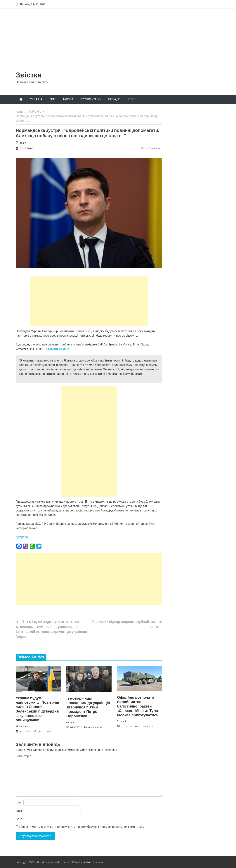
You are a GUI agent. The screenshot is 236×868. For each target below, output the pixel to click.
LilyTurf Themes (93, 862)
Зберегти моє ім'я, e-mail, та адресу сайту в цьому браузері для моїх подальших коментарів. (81, 827)
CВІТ (53, 99)
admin (23, 143)
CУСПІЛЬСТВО (91, 99)
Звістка (28, 76)
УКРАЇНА (36, 99)
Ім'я (19, 802)
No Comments (153, 148)
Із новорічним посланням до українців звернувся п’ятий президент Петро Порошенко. (88, 707)
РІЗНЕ (132, 99)
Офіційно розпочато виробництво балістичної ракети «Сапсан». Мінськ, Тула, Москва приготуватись (138, 707)
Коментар (23, 756)
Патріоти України (57, 349)
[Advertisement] (118, 42)
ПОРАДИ (114, 99)
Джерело (22, 537)
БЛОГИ (68, 99)
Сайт (19, 819)
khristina (24, 726)
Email (20, 811)
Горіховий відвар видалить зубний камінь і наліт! (127, 624)
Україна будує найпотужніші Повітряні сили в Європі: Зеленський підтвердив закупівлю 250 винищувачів (37, 709)
